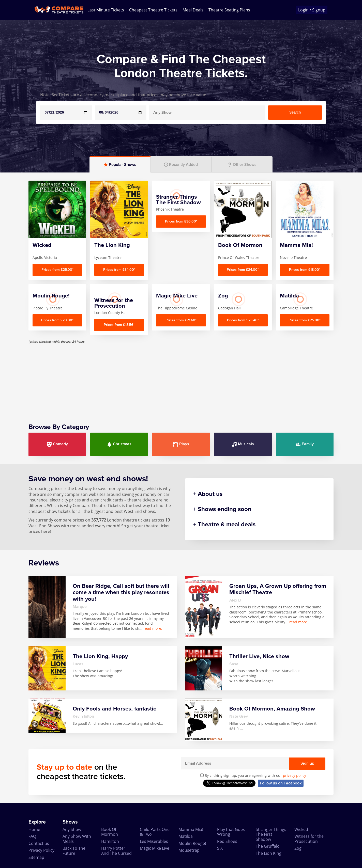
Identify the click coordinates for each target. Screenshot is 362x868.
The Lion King (269, 853)
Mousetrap (189, 850)
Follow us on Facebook (281, 783)
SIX (220, 848)
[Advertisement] (181, 380)
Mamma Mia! (191, 829)
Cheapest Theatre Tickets (153, 10)
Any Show (72, 829)
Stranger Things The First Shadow (271, 834)
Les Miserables (154, 841)
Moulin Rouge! (192, 843)
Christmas (119, 444)
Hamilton (110, 841)
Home (34, 829)
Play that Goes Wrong (231, 832)
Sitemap (36, 857)
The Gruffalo (268, 846)
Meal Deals (193, 10)
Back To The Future (74, 851)
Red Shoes (227, 841)
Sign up (307, 763)
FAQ (32, 836)
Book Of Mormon (110, 832)
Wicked (301, 829)
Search (295, 112)
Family (305, 444)
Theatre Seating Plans (229, 10)
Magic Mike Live (155, 848)
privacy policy (295, 775)
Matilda (186, 836)
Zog (298, 848)
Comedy (57, 444)
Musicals (243, 444)
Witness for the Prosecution (309, 839)
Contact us (39, 843)
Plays (181, 444)
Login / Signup (312, 10)
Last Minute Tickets (106, 10)
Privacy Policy (41, 850)
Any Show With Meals (77, 839)
